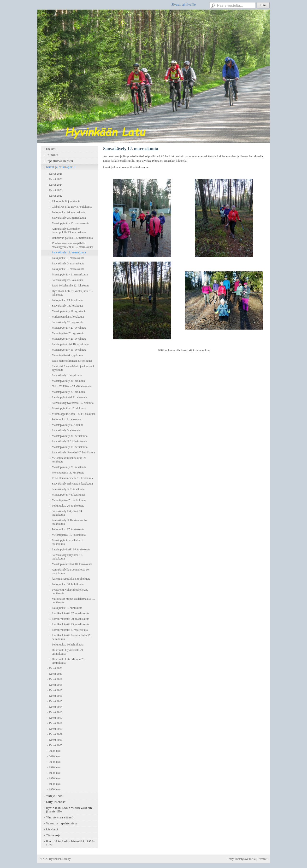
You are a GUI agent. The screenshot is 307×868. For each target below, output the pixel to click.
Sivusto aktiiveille (184, 5)
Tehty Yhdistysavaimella (241, 859)
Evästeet (263, 859)
